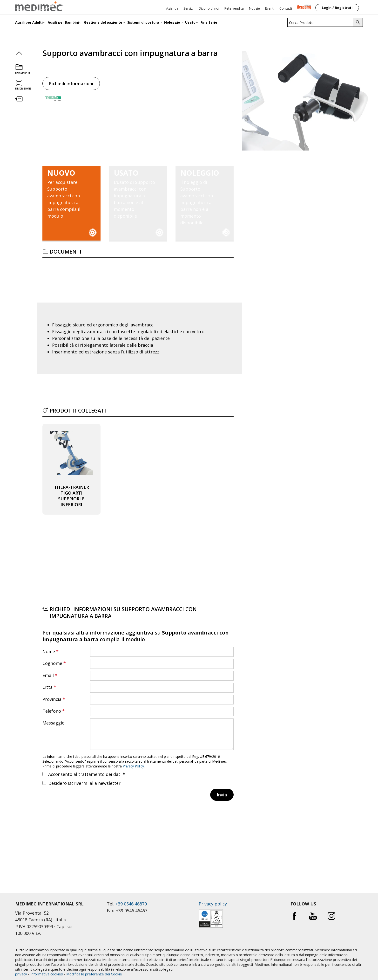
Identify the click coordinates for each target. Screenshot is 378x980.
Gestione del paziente (103, 22)
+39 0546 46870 (131, 904)
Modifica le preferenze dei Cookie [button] (94, 974)
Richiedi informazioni (71, 83)
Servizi (188, 8)
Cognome (54, 663)
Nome (51, 651)
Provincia (54, 699)
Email (50, 675)
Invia (222, 795)
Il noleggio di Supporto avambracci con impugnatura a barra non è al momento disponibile (202, 198)
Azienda (172, 8)
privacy (21, 974)
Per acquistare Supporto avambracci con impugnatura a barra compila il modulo (69, 194)
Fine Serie (209, 22)
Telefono (54, 711)
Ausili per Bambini (63, 22)
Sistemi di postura (143, 22)
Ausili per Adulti (29, 22)
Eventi (270, 8)
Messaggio (54, 723)
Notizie (254, 8)
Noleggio (172, 22)
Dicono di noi (209, 8)
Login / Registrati (337, 8)
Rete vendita (234, 8)
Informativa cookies (47, 974)
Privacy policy (213, 904)
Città (49, 687)
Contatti (286, 8)
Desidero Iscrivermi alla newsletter (84, 783)
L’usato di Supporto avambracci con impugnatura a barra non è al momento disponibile (136, 194)
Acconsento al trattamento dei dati (87, 774)
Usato (190, 22)
